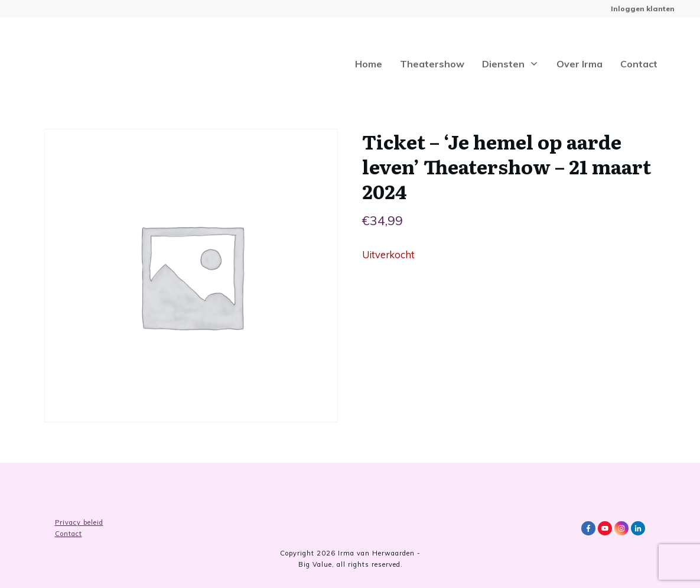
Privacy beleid (79, 522)
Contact (69, 534)
